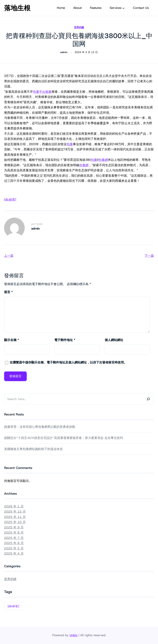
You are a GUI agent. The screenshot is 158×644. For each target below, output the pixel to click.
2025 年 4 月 (14, 553)
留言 (8, 292)
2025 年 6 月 (14, 543)
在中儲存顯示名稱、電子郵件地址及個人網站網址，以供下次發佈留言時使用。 (68, 362)
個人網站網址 (114, 340)
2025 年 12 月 (15, 512)
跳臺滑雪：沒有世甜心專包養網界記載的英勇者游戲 (40, 427)
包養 (70, 144)
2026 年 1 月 (14, 506)
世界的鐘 (79, 27)
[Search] (148, 399)
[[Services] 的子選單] (123, 8)
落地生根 (17, 8)
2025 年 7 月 (14, 538)
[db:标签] (10, 200)
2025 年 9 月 (14, 527)
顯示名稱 (12, 340)
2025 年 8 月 (14, 533)
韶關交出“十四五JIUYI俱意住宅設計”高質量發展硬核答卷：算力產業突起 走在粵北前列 (64, 438)
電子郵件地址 (65, 340)
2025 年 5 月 (14, 548)
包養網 (103, 160)
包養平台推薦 (42, 92)
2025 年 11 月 (15, 517)
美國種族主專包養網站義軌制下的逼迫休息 (33, 449)
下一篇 (149, 256)
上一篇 (9, 256)
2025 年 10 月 (15, 522)
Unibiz (74, 635)
